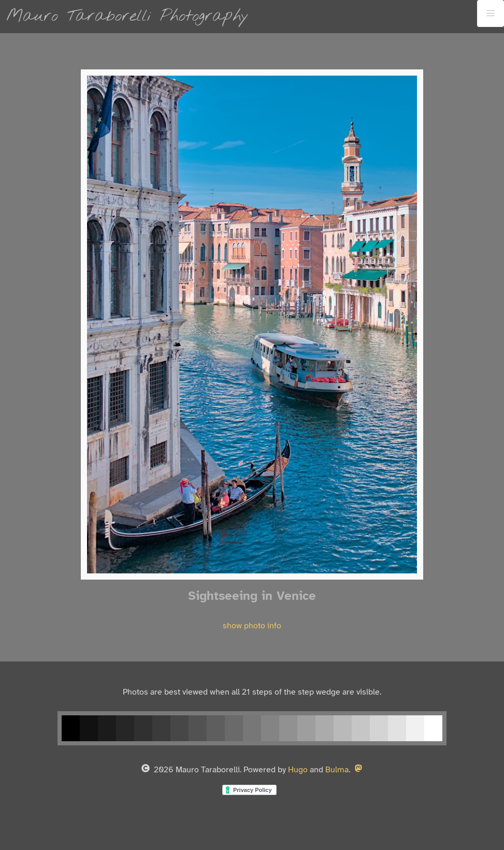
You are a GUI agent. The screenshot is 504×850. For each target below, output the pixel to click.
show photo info (252, 626)
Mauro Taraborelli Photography (127, 16)
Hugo (298, 770)
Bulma (337, 770)
